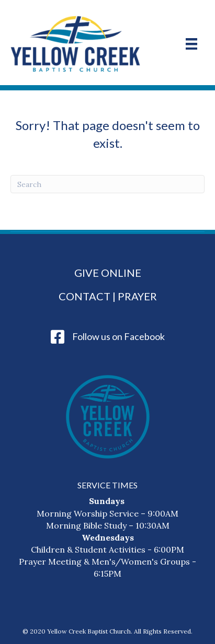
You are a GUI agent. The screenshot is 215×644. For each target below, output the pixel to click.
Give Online (108, 273)
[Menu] (191, 44)
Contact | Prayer (108, 296)
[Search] (107, 184)
